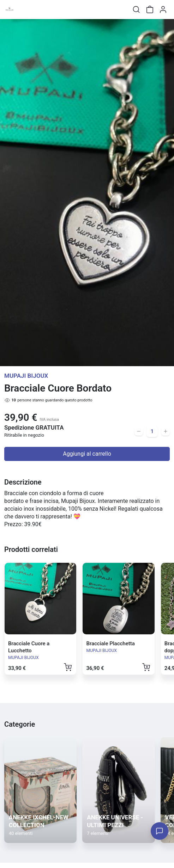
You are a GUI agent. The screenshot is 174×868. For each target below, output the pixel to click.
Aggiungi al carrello (87, 454)
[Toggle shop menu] (24, 10)
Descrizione (23, 482)
